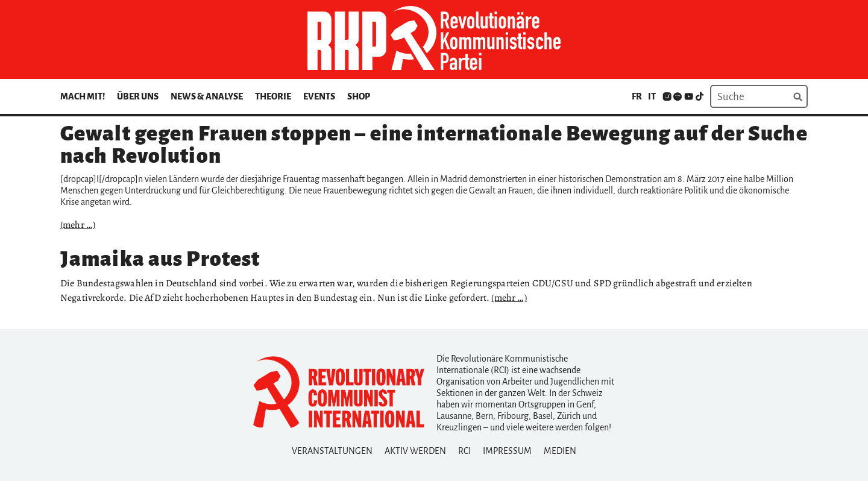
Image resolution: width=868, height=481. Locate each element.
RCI (464, 451)
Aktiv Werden (415, 451)
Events (319, 96)
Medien (560, 451)
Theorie (273, 96)
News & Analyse (207, 96)
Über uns (138, 96)
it (652, 96)
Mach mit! (83, 96)
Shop (359, 96)
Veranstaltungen (332, 451)
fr (637, 96)
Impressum (507, 451)
